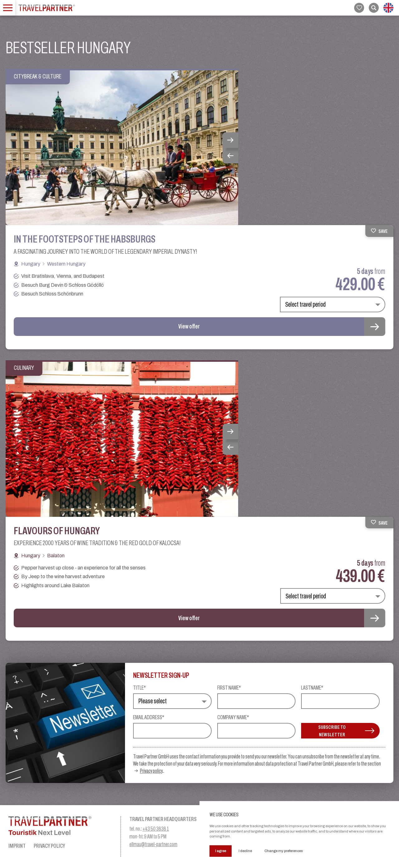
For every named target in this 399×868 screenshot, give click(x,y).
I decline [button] (245, 851)
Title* (139, 688)
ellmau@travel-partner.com (153, 844)
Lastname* (312, 688)
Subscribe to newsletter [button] (346, 731)
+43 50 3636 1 (156, 829)
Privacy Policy (49, 846)
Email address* (149, 718)
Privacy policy (151, 771)
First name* (229, 688)
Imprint (17, 846)
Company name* (233, 718)
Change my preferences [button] (284, 851)
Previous (230, 156)
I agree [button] (221, 851)
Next (230, 140)
